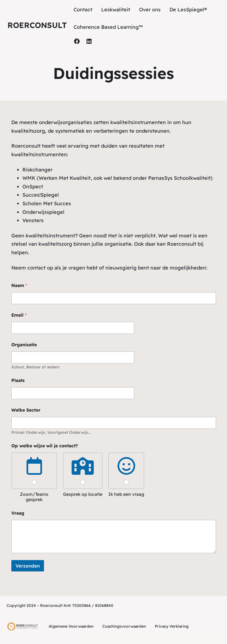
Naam (19, 285)
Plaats (18, 380)
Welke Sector (26, 410)
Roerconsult (37, 25)
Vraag (18, 513)
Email (19, 315)
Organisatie (24, 345)
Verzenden (28, 566)
